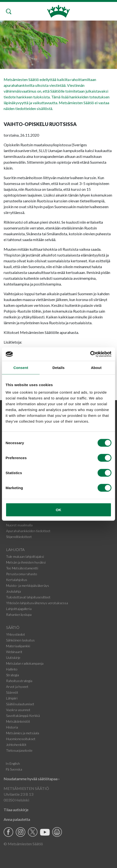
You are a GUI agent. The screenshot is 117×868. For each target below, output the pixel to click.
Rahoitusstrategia (19, 681)
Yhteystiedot (16, 634)
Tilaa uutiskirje (16, 810)
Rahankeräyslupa (19, 614)
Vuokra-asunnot (18, 710)
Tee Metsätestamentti (22, 568)
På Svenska (14, 769)
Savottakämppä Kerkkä (23, 716)
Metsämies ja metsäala (23, 733)
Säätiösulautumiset (20, 704)
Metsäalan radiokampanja (25, 663)
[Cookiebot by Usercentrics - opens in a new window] (90, 354)
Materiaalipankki (18, 646)
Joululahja (13, 591)
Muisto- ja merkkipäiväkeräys (28, 585)
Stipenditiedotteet (19, 537)
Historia (12, 727)
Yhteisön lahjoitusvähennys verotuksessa (37, 603)
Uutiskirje (13, 658)
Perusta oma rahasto (22, 574)
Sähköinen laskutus (20, 640)
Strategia (13, 675)
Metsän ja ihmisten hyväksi (26, 562)
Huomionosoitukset (21, 739)
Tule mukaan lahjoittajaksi (25, 556)
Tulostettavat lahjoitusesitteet (28, 597)
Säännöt (12, 692)
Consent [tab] (21, 367)
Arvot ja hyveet (17, 687)
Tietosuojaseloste (19, 750)
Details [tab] (58, 367)
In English (13, 763)
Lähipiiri (12, 698)
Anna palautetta (17, 819)
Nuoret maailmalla (19, 525)
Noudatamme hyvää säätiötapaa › (32, 779)
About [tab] (96, 367)
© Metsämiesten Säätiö (23, 844)
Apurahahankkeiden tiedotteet (28, 531)
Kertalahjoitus (17, 580)
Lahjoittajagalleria (19, 609)
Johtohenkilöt (16, 745)
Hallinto (12, 669)
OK (59, 510)
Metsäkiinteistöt (18, 721)
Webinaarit (14, 652)
